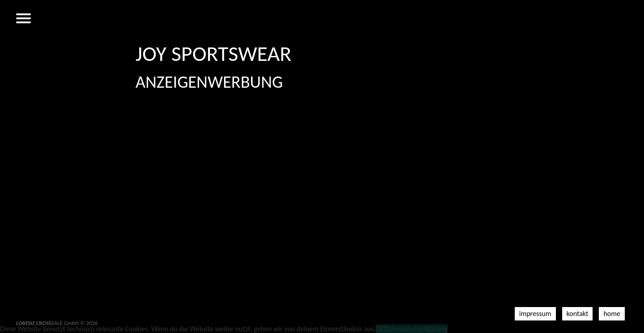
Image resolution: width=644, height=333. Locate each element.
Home (612, 314)
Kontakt (578, 314)
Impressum (535, 314)
